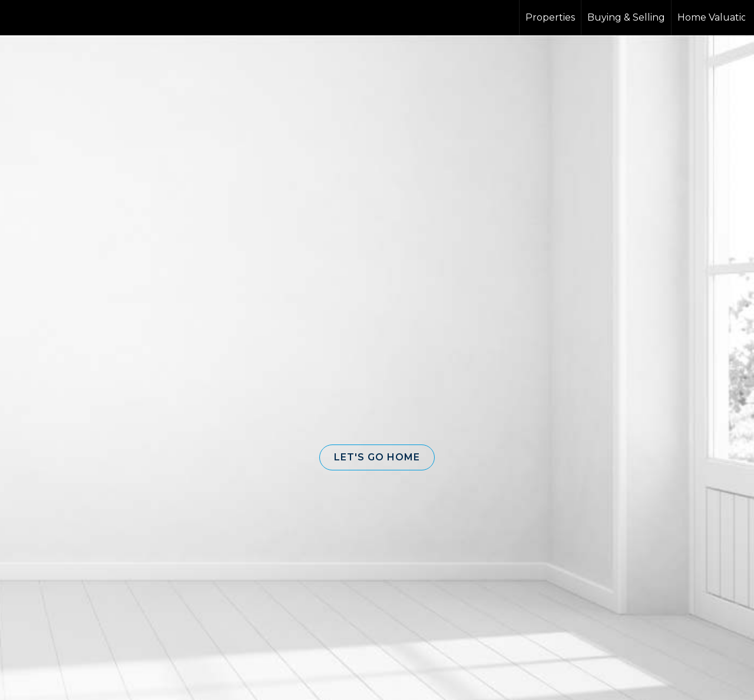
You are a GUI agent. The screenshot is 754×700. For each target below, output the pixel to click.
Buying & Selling (626, 17)
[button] (377, 457)
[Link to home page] (53, 18)
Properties (550, 17)
